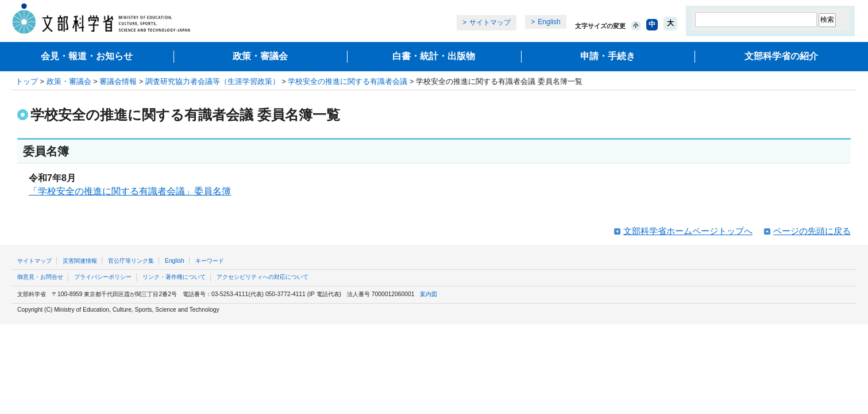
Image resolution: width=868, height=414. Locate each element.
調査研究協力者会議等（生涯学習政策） (213, 81)
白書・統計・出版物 (434, 56)
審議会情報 (118, 81)
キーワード (210, 261)
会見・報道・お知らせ (87, 56)
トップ (27, 81)
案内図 (429, 294)
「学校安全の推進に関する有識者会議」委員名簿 (130, 191)
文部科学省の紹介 (781, 56)
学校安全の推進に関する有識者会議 (348, 81)
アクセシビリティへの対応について (263, 277)
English (549, 22)
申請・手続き (608, 56)
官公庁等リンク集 (131, 261)
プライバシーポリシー (103, 277)
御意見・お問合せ (40, 277)
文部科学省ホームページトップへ (688, 231)
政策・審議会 (260, 56)
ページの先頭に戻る (812, 231)
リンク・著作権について (174, 277)
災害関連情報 (80, 261)
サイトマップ (490, 22)
